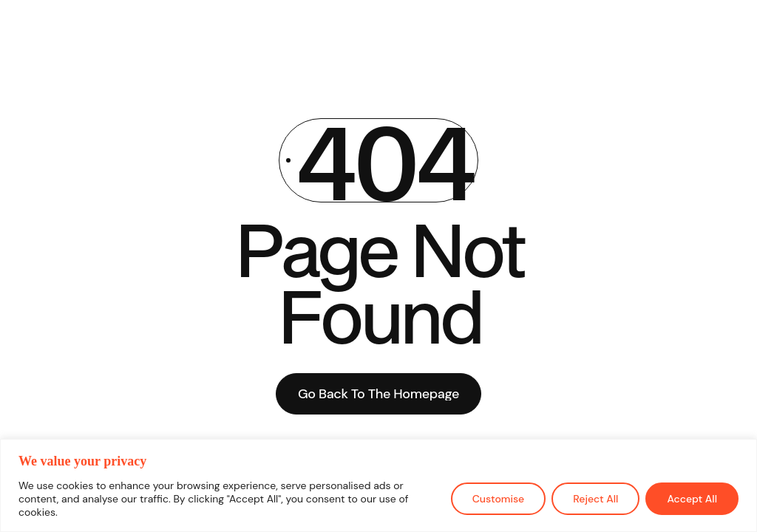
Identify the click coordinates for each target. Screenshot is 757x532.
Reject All (595, 499)
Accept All (692, 499)
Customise (499, 499)
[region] (378, 485)
